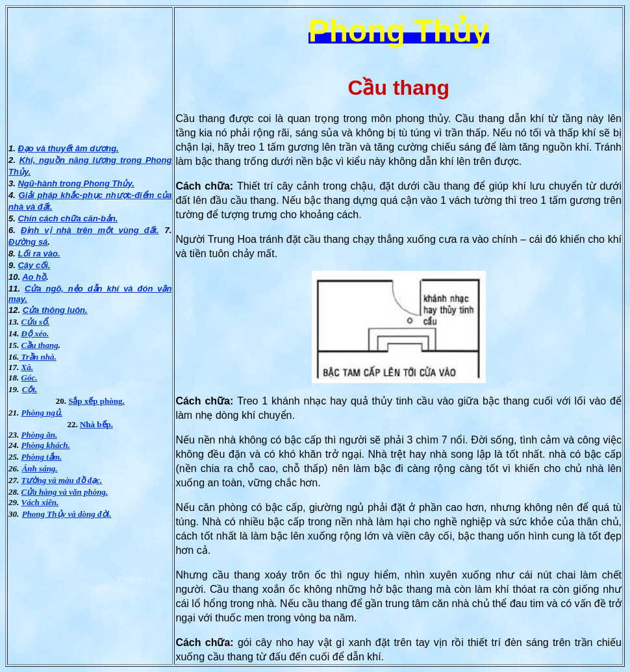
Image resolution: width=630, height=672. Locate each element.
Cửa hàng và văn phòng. (65, 492)
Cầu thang (40, 345)
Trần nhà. (37, 357)
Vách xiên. (40, 502)
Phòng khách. (46, 445)
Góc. (30, 378)
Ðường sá (28, 242)
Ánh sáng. (40, 468)
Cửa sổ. (36, 322)
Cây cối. (34, 265)
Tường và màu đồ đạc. (62, 480)
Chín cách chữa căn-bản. (68, 218)
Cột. (30, 389)
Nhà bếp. (96, 424)
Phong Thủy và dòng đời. (67, 514)
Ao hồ (34, 277)
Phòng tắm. (42, 457)
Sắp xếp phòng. (96, 401)
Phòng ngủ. (42, 413)
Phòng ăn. (40, 435)
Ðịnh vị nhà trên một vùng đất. (90, 230)
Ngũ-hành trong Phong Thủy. (76, 183)
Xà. (27, 367)
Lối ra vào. (39, 254)
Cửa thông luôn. (55, 310)
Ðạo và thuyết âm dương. (68, 148)
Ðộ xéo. (35, 333)
